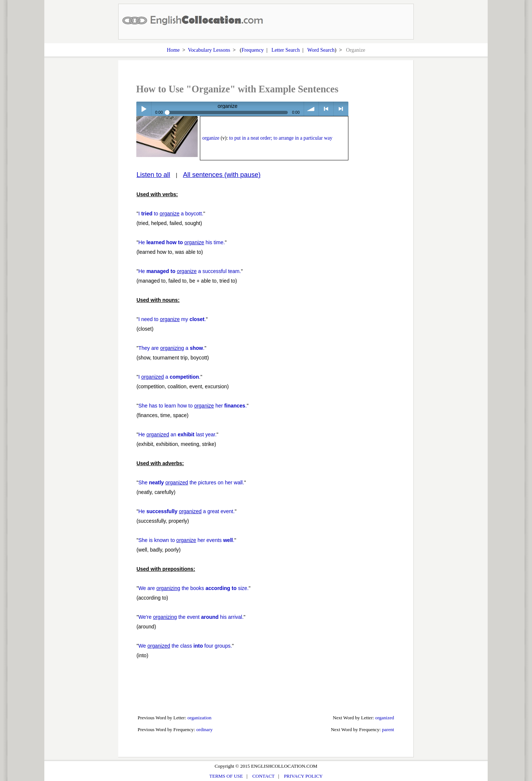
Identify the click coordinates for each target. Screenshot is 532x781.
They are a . (171, 348)
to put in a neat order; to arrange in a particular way (281, 138)
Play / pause (144, 109)
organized (384, 718)
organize (211, 138)
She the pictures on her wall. (191, 482)
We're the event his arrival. (191, 617)
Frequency (253, 50)
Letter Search (286, 50)
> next (341, 109)
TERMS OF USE (226, 776)
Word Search (321, 50)
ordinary (204, 729)
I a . (169, 377)
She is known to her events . (186, 540)
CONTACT (263, 776)
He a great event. (186, 511)
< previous (326, 109)
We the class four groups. (185, 646)
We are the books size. (193, 588)
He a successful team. (190, 271)
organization (199, 718)
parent (388, 729)
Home (173, 50)
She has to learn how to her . (192, 406)
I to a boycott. (171, 214)
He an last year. (177, 434)
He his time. (181, 242)
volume (311, 109)
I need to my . (172, 319)
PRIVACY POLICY (303, 776)
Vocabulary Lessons (209, 50)
